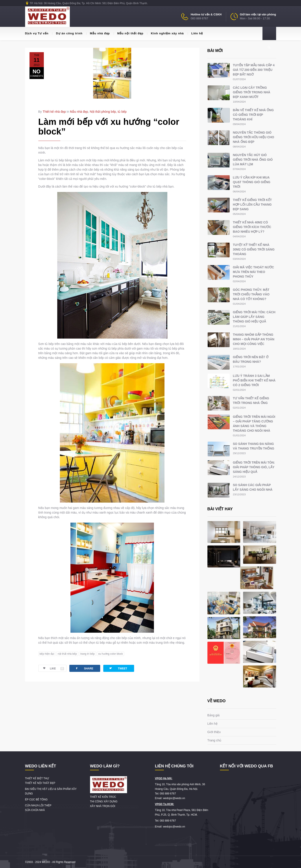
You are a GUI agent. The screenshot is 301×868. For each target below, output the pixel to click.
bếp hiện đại (47, 654)
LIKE (51, 669)
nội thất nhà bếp (67, 654)
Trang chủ (214, 740)
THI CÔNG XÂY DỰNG (104, 802)
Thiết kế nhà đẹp (54, 112)
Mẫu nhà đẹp (98, 33)
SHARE (84, 668)
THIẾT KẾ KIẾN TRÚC (103, 797)
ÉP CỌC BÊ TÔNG (36, 800)
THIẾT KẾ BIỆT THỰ (37, 778)
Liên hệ (195, 33)
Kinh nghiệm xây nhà (165, 33)
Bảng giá (213, 715)
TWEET (118, 668)
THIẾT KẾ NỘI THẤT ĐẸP (40, 783)
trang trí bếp (88, 654)
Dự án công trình (67, 33)
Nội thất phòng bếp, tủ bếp (108, 112)
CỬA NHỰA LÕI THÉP (38, 805)
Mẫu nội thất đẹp (129, 33)
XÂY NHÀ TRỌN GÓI (103, 806)
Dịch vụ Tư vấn (37, 33)
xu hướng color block (111, 654)
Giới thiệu (214, 732)
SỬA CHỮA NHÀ (35, 810)
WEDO (46, 862)
